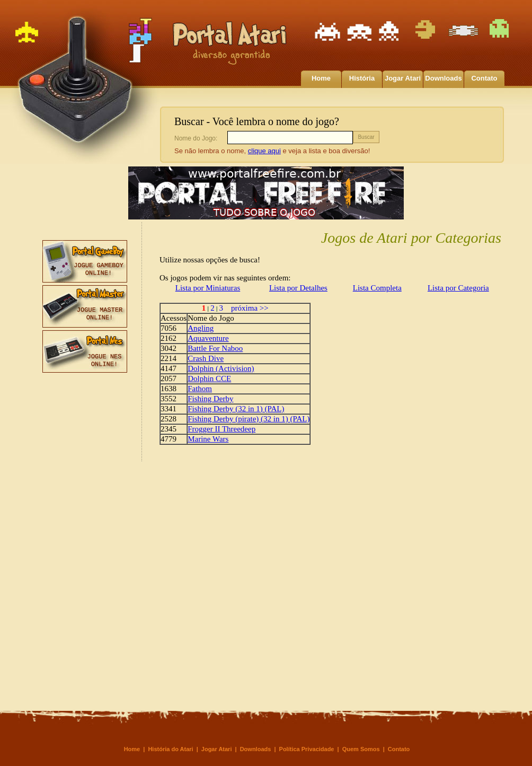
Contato (484, 78)
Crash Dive (206, 358)
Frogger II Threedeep (221, 429)
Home (321, 78)
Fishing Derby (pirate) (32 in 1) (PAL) (249, 419)
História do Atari (170, 749)
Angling (201, 328)
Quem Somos (361, 749)
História (362, 78)
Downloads (443, 78)
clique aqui (264, 151)
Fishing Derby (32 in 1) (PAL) (236, 409)
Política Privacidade (307, 749)
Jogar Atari (403, 78)
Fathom (200, 389)
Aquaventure (208, 338)
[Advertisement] (85, 534)
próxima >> (246, 308)
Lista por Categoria (458, 288)
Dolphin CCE (209, 378)
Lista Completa (377, 288)
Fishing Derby (210, 399)
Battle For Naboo (215, 348)
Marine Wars (208, 439)
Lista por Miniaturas (208, 288)
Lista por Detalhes (298, 288)
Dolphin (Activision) (221, 368)
